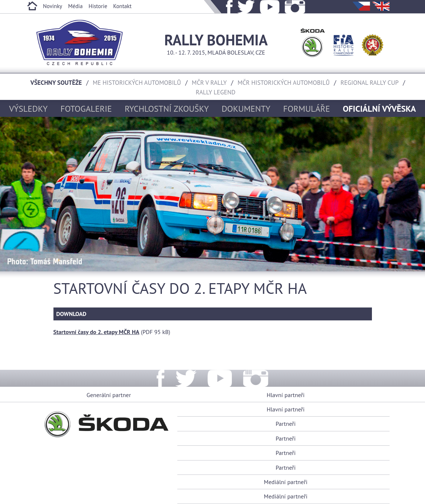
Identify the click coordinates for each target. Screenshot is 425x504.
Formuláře (306, 108)
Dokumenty (246, 108)
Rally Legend (216, 92)
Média (76, 6)
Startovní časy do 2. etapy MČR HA (96, 332)
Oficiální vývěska (379, 108)
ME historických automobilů (137, 83)
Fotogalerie (86, 108)
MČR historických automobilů (283, 83)
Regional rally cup (370, 83)
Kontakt (122, 6)
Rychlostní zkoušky (167, 108)
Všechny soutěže (56, 83)
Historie (98, 6)
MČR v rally (209, 83)
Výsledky (28, 108)
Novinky (53, 6)
